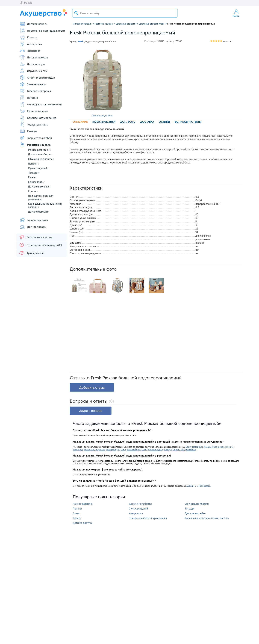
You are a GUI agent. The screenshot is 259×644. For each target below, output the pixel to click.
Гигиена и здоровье (36, 91)
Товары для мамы (34, 124)
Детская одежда (34, 57)
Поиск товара (76, 13)
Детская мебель (33, 24)
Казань (208, 447)
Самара (168, 449)
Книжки (28, 131)
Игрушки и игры (33, 71)
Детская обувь (32, 64)
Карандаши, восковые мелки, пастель (207, 518)
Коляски (28, 37)
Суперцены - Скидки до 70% (41, 245)
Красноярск (218, 447)
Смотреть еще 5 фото (102, 115)
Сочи (144, 449)
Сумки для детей (38, 168)
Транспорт (30, 51)
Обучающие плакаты (41, 159)
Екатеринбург (113, 449)
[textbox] (125, 13)
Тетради (34, 173)
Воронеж (100, 449)
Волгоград (89, 449)
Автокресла (31, 44)
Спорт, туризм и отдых (37, 77)
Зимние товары (33, 84)
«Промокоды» (204, 486)
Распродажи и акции (36, 237)
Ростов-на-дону (155, 449)
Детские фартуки (39, 212)
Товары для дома (34, 220)
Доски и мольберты (40, 154)
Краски (33, 191)
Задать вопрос (91, 411)
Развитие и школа (35, 145)
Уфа (182, 449)
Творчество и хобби (36, 138)
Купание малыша (34, 111)
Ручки (32, 177)
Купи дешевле (32, 253)
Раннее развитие (39, 150)
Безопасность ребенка (38, 118)
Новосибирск (134, 449)
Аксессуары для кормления (41, 104)
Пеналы (33, 164)
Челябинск (191, 449)
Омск (123, 449)
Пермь (176, 449)
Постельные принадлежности (42, 31)
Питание (29, 98)
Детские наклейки (39, 187)
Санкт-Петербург (194, 447)
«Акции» (190, 486)
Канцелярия (36, 182)
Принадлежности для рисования (148, 518)
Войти (236, 13)
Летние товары (33, 227)
